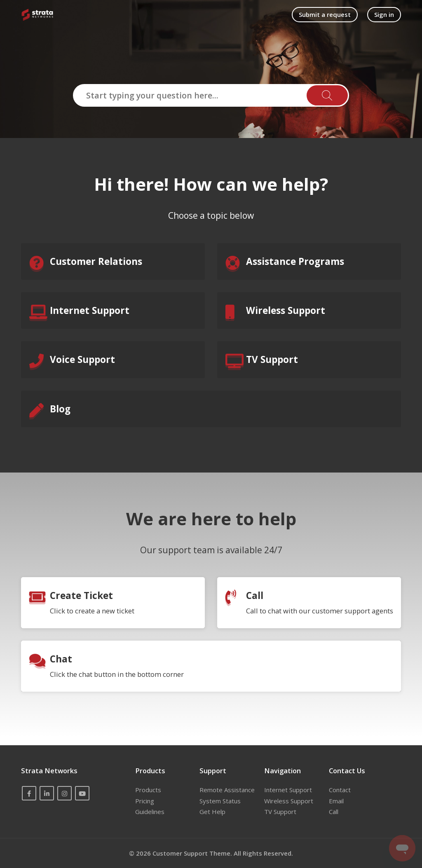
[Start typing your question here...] (211, 95)
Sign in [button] (384, 14)
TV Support (280, 812)
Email (336, 801)
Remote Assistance (227, 790)
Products (148, 790)
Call (334, 812)
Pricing (145, 801)
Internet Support (288, 790)
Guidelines (150, 812)
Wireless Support (289, 801)
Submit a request (325, 14)
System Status (220, 801)
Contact (340, 790)
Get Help (212, 812)
